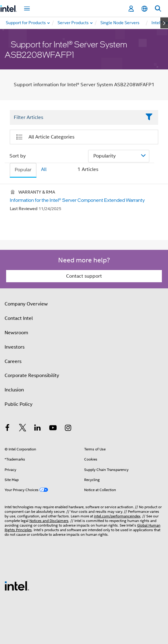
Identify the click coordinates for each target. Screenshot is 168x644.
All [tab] (44, 169)
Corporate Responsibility (32, 376)
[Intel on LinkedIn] (38, 429)
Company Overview (26, 304)
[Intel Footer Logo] (17, 586)
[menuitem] (73, 23)
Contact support (84, 276)
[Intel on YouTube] (53, 429)
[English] (144, 9)
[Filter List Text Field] (76, 117)
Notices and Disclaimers (49, 521)
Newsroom (16, 333)
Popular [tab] (23, 170)
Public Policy (19, 404)
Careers (13, 361)
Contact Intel (19, 318)
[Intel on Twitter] (23, 429)
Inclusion (14, 390)
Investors (15, 347)
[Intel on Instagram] (68, 429)
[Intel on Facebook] (7, 429)
